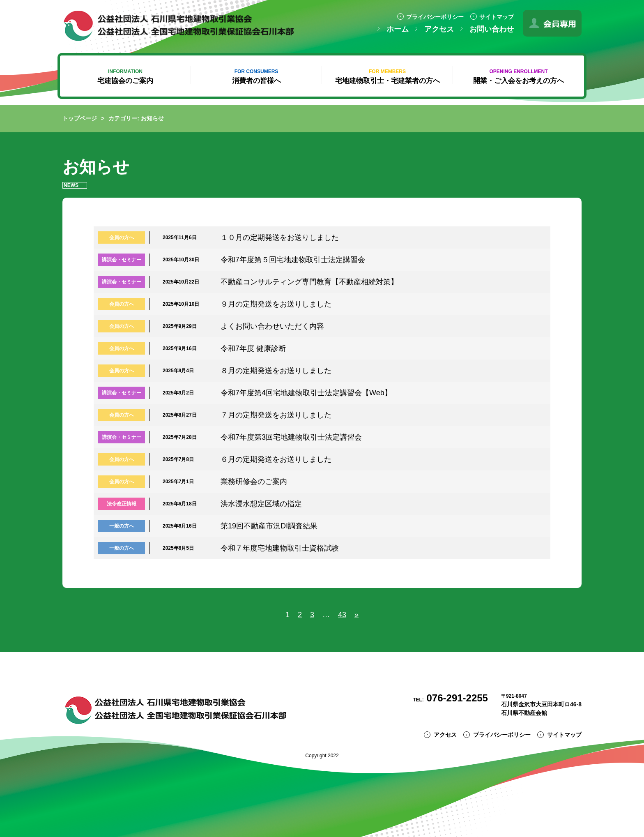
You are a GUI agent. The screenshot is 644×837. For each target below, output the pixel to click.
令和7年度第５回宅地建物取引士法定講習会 (293, 260)
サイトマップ (497, 17)
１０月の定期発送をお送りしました (280, 237)
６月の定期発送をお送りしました (276, 459)
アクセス (439, 29)
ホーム (398, 29)
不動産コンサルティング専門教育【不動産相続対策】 (309, 282)
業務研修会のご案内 (254, 482)
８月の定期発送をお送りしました (276, 371)
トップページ (80, 118)
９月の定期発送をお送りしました (276, 304)
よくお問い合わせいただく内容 (272, 326)
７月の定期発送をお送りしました (276, 415)
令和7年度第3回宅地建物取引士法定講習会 (291, 437)
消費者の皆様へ (256, 76)
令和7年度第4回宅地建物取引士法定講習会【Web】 (306, 393)
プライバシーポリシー (435, 17)
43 (342, 615)
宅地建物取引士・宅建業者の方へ (388, 76)
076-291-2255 (450, 698)
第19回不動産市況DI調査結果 (269, 526)
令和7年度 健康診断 (253, 348)
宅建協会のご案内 (125, 76)
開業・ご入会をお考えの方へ (519, 76)
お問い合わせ (492, 29)
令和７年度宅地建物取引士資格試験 (280, 548)
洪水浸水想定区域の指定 (261, 504)
